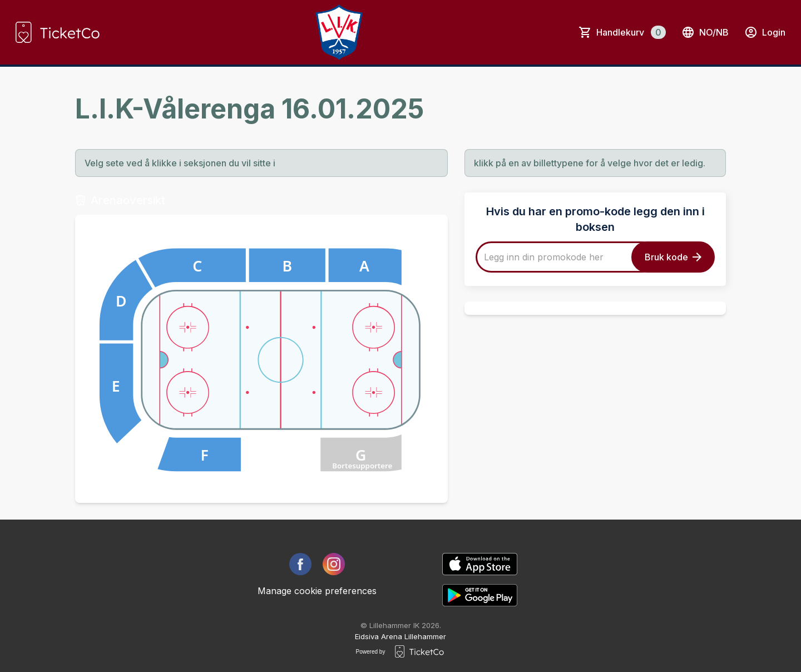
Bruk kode (673, 257)
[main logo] (58, 32)
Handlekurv (631, 32)
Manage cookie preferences (317, 591)
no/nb (705, 32)
